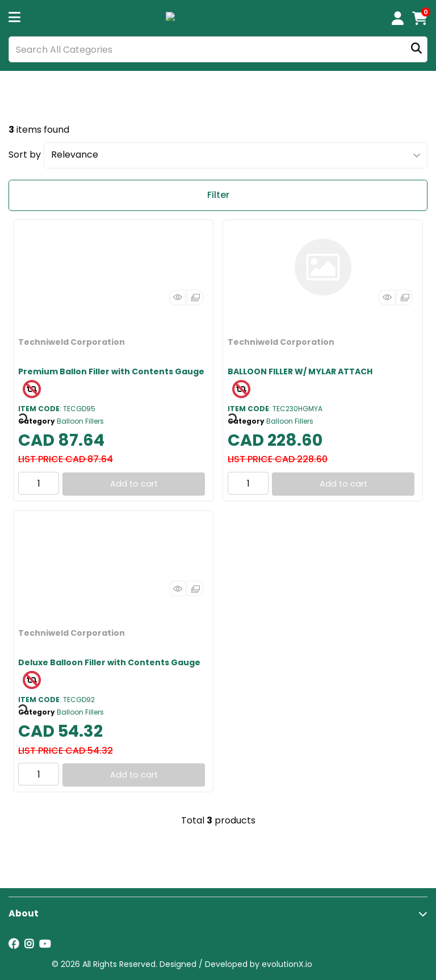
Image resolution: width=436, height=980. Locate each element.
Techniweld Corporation (72, 342)
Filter (218, 195)
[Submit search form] (416, 50)
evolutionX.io (287, 964)
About (24, 913)
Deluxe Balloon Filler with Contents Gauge (109, 662)
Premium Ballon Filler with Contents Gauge (111, 371)
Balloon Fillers (80, 421)
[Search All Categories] (218, 49)
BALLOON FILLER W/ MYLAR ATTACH (300, 371)
